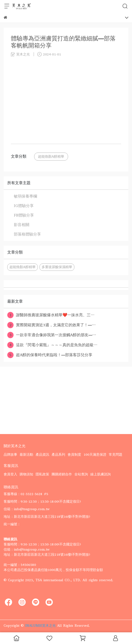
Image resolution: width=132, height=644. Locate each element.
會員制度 (74, 455)
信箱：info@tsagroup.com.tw (27, 509)
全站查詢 (81, 474)
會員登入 (10, 474)
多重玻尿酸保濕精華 (57, 267)
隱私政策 (42, 474)
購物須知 (26, 474)
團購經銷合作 (62, 474)
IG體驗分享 (24, 206)
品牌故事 (10, 455)
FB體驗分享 (24, 215)
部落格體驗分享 (27, 234)
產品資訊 (42, 455)
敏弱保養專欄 (25, 196)
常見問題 (116, 455)
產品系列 (58, 455)
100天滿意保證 (95, 455)
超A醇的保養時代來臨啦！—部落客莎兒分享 (50, 355)
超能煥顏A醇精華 (51, 157)
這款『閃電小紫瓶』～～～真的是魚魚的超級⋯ (52, 345)
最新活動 (26, 455)
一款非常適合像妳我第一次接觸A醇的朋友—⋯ (52, 335)
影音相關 (22, 225)
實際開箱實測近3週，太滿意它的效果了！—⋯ (51, 325)
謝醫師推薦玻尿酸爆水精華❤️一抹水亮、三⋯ (51, 315)
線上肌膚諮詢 (101, 474)
